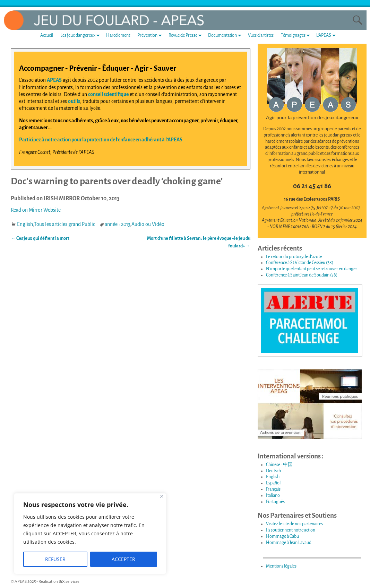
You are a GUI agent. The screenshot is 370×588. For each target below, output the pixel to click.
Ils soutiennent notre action (291, 530)
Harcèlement (118, 35)
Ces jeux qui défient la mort (40, 238)
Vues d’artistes (261, 35)
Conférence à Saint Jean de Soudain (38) (302, 275)
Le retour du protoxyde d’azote (294, 257)
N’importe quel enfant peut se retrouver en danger (312, 269)
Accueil (47, 35)
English (25, 224)
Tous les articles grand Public (64, 224)
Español (273, 483)
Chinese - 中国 (279, 465)
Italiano (273, 495)
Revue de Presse (187, 36)
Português (275, 502)
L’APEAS (327, 36)
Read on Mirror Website (36, 210)
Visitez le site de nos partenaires (294, 524)
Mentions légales (281, 566)
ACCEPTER (123, 559)
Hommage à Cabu (282, 536)
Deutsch (273, 471)
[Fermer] (162, 496)
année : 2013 (117, 224)
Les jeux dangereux (81, 36)
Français (273, 489)
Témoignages (297, 36)
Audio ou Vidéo (148, 224)
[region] (90, 534)
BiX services (69, 582)
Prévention (151, 36)
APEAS (54, 80)
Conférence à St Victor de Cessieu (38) (300, 263)
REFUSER (55, 559)
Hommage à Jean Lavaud (289, 543)
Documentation (226, 36)
